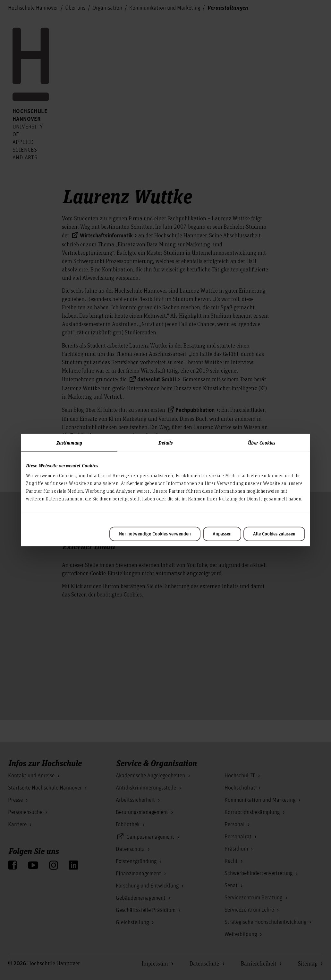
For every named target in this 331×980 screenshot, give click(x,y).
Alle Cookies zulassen (274, 534)
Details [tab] (166, 442)
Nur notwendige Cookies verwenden (155, 534)
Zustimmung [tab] (69, 442)
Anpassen (222, 534)
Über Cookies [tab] (262, 442)
